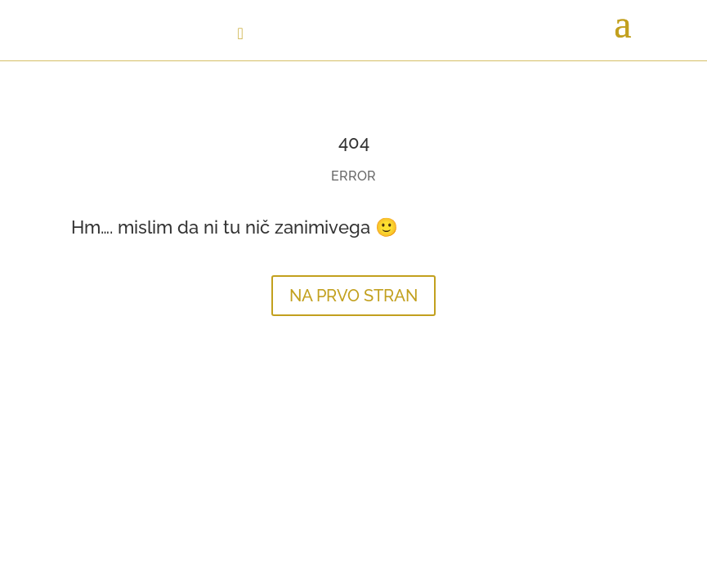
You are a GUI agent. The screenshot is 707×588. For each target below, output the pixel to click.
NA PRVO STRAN (353, 296)
